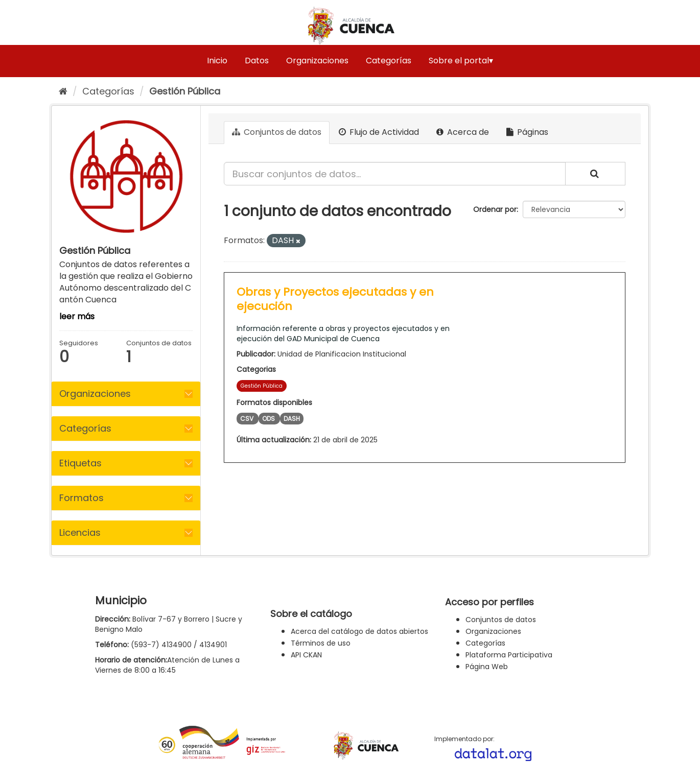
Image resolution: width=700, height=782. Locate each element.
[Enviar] (595, 174)
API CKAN (306, 655)
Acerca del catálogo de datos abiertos (359, 631)
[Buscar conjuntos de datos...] (395, 174)
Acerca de (463, 132)
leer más (77, 316)
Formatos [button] (81, 498)
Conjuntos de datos (277, 132)
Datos (257, 61)
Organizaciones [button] (95, 394)
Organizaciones (317, 61)
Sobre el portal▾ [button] (461, 61)
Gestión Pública (185, 91)
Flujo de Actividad (379, 132)
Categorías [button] (85, 428)
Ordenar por (495, 209)
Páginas (527, 132)
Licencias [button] (80, 532)
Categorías (389, 61)
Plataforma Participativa (509, 655)
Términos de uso (321, 643)
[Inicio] (63, 91)
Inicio (217, 61)
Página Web (487, 667)
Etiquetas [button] (80, 463)
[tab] (126, 394)
